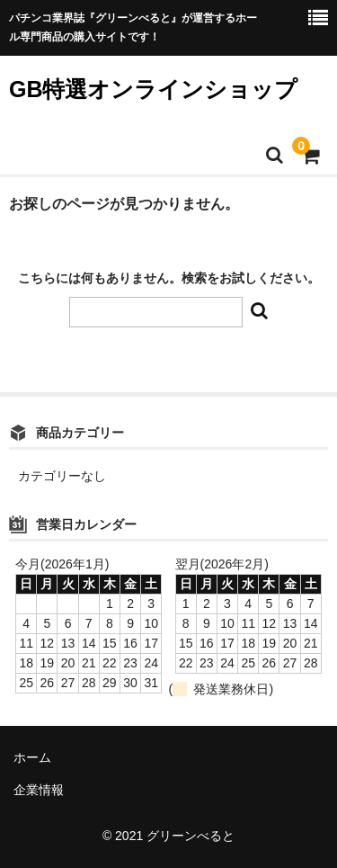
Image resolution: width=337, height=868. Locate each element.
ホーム (32, 757)
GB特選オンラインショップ (153, 89)
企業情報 (39, 790)
